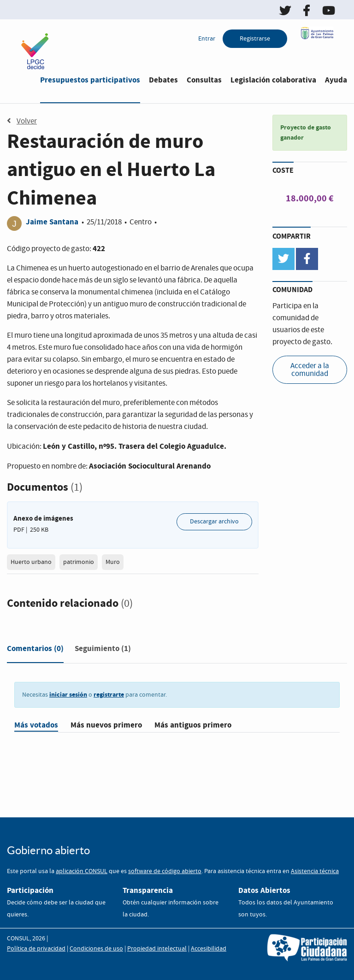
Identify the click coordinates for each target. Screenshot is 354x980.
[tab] (35, 651)
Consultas (204, 80)
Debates (163, 80)
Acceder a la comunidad (310, 370)
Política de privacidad (36, 949)
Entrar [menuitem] (207, 39)
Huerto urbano (31, 562)
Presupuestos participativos (90, 80)
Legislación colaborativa (273, 80)
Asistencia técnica (315, 871)
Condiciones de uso (96, 949)
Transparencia (148, 890)
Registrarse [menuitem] (255, 39)
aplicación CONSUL (82, 871)
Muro (113, 562)
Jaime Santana (52, 222)
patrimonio (79, 562)
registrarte (109, 695)
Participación (30, 890)
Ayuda (336, 80)
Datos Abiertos (264, 890)
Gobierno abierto (48, 850)
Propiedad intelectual (157, 949)
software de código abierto (165, 871)
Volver (22, 121)
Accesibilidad (209, 949)
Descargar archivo (214, 522)
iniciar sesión (68, 695)
